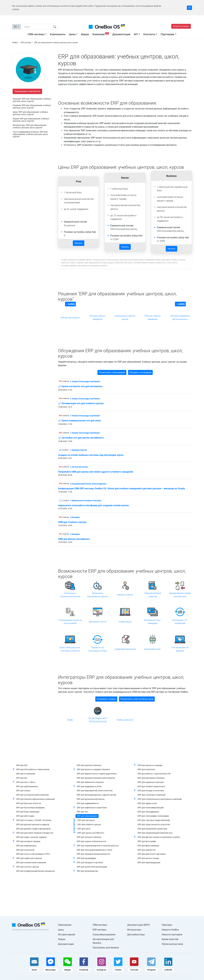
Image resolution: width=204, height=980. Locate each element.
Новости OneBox (170, 930)
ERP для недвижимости (88, 803)
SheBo (70, 720)
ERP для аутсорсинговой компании (32, 795)
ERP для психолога (146, 769)
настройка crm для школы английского (81, 438)
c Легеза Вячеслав (79, 467)
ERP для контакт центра (28, 867)
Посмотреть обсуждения (112, 372)
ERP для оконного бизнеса (89, 837)
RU (16, 27)
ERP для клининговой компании (31, 863)
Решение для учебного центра (125, 317)
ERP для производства (87, 871)
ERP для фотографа (147, 841)
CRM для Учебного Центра (72, 522)
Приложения (65, 925)
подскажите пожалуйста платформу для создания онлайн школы (93, 505)
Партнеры (167, 925)
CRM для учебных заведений (98, 317)
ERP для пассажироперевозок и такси (94, 850)
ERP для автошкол (86, 820)
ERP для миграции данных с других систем (96, 795)
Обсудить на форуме (140, 372)
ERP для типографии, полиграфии (153, 816)
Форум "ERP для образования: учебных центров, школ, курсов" (31, 120)
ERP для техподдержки (148, 812)
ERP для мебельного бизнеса (90, 782)
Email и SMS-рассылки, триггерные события (70, 649)
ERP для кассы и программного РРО (33, 854)
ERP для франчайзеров (148, 846)
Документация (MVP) (139, 925)
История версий (67, 935)
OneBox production (125, 720)
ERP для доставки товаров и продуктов (35, 833)
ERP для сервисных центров (151, 782)
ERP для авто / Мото (26, 782)
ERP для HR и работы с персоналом (33, 769)
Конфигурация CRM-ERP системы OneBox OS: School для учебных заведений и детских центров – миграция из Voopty (121, 489)
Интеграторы (134, 930)
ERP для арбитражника (27, 786)
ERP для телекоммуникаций (151, 808)
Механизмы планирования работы (98, 595)
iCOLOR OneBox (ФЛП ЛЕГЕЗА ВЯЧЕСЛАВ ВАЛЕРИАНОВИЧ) (98, 720)
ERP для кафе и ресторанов (29, 858)
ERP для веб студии (25, 816)
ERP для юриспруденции (149, 863)
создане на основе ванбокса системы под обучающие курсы (91, 455)
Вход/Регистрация (181, 26)
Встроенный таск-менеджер (153, 622)
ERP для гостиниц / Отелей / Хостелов (34, 820)
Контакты (149, 34)
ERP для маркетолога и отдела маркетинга (97, 774)
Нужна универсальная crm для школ (79, 421)
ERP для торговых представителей (154, 820)
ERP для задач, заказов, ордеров (31, 837)
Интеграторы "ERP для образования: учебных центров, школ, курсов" (30, 126)
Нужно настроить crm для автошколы (80, 387)
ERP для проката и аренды (150, 765)
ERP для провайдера (86, 858)
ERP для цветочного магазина (152, 854)
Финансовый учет (153, 649)
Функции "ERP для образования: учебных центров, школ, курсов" (32, 100)
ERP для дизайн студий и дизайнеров (33, 829)
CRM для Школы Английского (74, 539)
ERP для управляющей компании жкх (155, 833)
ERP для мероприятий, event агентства (95, 791)
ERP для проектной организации (92, 867)
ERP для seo (22, 778)
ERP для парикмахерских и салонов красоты (98, 846)
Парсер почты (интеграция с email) (98, 649)
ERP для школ (84, 829)
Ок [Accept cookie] (189, 8)
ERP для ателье (23, 791)
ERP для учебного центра (89, 824)
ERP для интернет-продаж (28, 841)
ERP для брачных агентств (28, 803)
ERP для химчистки (147, 850)
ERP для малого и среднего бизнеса (93, 769)
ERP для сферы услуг (147, 803)
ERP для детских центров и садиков (33, 824)
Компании (101, 34)
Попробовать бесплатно (27, 91)
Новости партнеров (172, 935)
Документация (121, 34)
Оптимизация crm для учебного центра (81, 404)
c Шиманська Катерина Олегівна (86, 501)
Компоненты (58, 34)
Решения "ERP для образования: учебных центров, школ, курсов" (32, 107)
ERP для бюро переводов (28, 812)
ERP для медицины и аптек (89, 786)
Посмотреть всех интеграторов (137, 699)
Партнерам (167, 34)
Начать (79, 243)
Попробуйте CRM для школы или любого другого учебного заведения (96, 472)
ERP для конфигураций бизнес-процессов (35, 871)
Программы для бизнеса (106, 948)
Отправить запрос (106, 699)
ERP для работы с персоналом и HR (154, 774)
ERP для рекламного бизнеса (151, 778)
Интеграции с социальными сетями (70, 595)
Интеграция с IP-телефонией (180, 622)
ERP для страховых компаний (151, 795)
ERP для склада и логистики (151, 791)
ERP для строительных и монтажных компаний (160, 799)
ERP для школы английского (91, 833)
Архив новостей (170, 939)
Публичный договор (172, 944)
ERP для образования (87, 816)
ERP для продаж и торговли (90, 863)
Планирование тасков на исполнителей (70, 622)
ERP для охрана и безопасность (92, 841)
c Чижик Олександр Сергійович (85, 381)
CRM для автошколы (70, 318)
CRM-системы (36, 34)
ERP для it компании (26, 774)
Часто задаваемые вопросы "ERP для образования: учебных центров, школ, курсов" (30, 134)
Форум (85, 34)
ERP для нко (82, 812)
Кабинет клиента (125, 595)
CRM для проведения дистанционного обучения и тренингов (180, 318)
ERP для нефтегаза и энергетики (92, 808)
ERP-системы (100, 930)
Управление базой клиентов (153, 595)
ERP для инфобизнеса (26, 846)
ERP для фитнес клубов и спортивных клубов (159, 837)
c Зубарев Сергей (78, 450)
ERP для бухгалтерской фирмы (30, 808)
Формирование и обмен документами (180, 595)
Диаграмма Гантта (98, 622)
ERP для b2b (22, 765)
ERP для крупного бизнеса (89, 765)
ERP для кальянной (25, 850)
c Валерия (75, 517)
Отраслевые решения (104, 935)
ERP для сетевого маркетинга (151, 786)
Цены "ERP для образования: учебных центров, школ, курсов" (30, 113)
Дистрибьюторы (136, 935)
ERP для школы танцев (148, 858)
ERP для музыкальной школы (91, 799)
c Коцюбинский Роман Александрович (88, 484)
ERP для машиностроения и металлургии (96, 778)
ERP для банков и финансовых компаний (35, 799)
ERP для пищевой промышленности (93, 854)
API (136, 34)
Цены (72, 34)
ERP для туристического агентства (154, 824)
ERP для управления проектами (152, 829)
